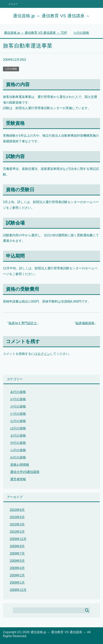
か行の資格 (18, 399)
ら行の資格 (11, 69)
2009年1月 (17, 583)
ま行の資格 (18, 436)
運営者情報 (18, 479)
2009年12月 (18, 539)
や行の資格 (18, 443)
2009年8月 (17, 546)
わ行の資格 (18, 457)
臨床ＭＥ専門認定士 (23, 323)
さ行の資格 (18, 406)
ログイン (44, 354)
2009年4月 (17, 568)
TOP (36, 33)
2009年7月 (17, 553)
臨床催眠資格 (85, 323)
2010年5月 (17, 517)
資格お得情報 (20, 465)
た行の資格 (18, 414)
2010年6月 (17, 510)
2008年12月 (18, 590)
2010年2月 (17, 532)
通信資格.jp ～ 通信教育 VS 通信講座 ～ (51, 16)
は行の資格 (18, 428)
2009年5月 (17, 561)
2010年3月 (17, 524)
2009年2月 (17, 575)
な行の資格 (18, 421)
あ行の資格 (18, 392)
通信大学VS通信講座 (25, 472)
